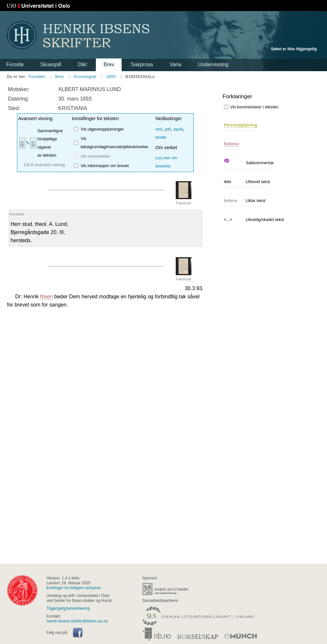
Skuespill (51, 64)
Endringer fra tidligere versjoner (74, 588)
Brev (109, 64)
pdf (168, 129)
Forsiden (37, 77)
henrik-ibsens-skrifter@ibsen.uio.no (77, 621)
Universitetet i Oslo (38, 6)
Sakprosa (142, 64)
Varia (175, 64)
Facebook (78, 633)
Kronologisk (85, 77)
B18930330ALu (140, 77)
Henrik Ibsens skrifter (78, 35)
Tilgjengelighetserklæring (68, 608)
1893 (111, 77)
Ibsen (46, 297)
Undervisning (213, 64)
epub (178, 129)
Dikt (82, 64)
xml (159, 129)
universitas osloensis (22, 590)
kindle (161, 137)
